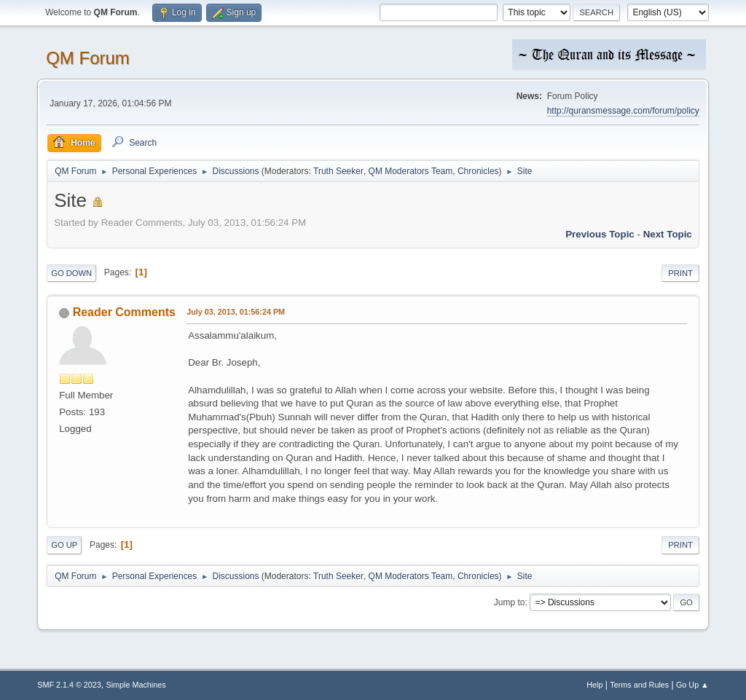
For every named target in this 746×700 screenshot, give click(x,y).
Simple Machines (136, 685)
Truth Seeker (338, 171)
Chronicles (478, 171)
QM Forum (88, 58)
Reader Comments (124, 312)
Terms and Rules (639, 685)
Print (680, 273)
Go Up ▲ (692, 685)
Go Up (64, 545)
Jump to (510, 602)
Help (594, 685)
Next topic (668, 234)
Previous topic (600, 234)
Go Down (71, 273)
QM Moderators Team (411, 171)
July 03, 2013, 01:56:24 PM (236, 312)
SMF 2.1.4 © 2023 (69, 685)
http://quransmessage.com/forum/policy (623, 111)
